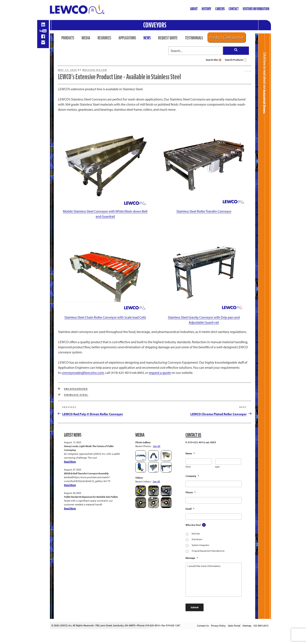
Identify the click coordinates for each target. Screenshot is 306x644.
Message (192, 558)
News (147, 38)
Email (190, 509)
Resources (104, 38)
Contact (234, 9)
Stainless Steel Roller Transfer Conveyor (204, 211)
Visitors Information (256, 9)
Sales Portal (234, 626)
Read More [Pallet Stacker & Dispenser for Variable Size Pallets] (70, 508)
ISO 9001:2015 (261, 626)
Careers (220, 9)
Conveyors (155, 25)
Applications (127, 38)
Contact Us (203, 626)
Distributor (197, 539)
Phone (191, 492)
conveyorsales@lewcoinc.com (83, 373)
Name (190, 453)
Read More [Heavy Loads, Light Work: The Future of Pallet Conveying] (70, 461)
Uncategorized (76, 389)
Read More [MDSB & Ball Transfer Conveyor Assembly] (70, 485)
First (188, 467)
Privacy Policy (218, 626)
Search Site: (214, 60)
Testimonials (194, 38)
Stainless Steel (76, 395)
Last (217, 467)
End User (196, 534)
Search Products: (236, 60)
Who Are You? (193, 525)
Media (86, 38)
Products (68, 38)
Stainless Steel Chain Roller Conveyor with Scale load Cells (105, 317)
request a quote (160, 373)
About (194, 9)
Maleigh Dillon (95, 70)
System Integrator (200, 545)
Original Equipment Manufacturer (208, 551)
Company (192, 476)
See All (157, 446)
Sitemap (247, 626)
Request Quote (168, 38)
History (206, 9)
